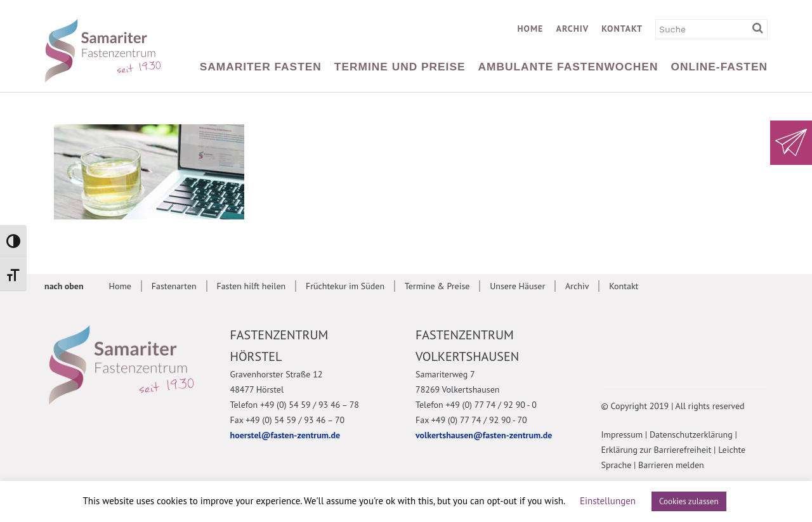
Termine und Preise (400, 67)
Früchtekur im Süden (345, 286)
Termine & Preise (437, 286)
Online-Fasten (719, 67)
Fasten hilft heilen (251, 286)
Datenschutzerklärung (691, 434)
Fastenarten (174, 286)
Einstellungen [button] (608, 501)
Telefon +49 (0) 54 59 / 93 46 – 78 (295, 405)
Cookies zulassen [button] (689, 501)
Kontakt (622, 29)
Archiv (572, 29)
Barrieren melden (671, 465)
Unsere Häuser (517, 286)
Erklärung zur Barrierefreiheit (657, 450)
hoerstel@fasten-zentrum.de (285, 435)
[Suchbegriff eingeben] (760, 29)
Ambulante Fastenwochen (568, 67)
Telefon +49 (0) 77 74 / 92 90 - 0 (476, 405)
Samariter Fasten (261, 67)
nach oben (64, 286)
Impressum (622, 434)
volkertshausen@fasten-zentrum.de (484, 435)
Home (530, 29)
